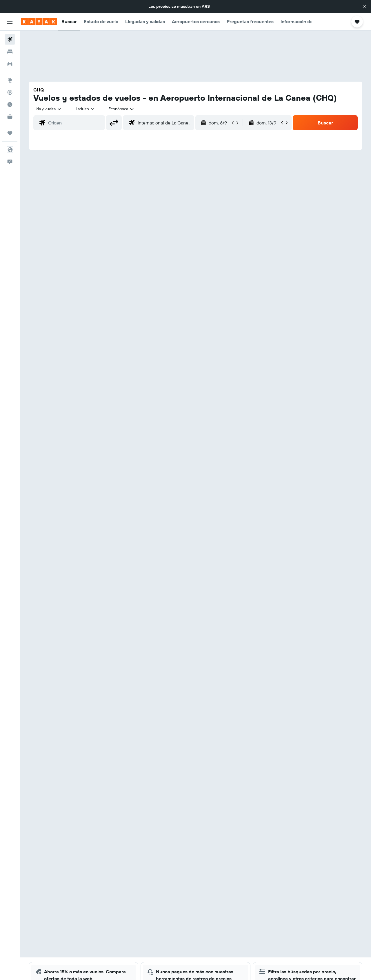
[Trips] (10, 133)
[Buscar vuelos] (10, 39)
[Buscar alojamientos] (10, 52)
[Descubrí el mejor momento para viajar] (10, 104)
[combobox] (49, 109)
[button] (365, 6)
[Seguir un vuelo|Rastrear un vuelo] (10, 92)
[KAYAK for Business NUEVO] (10, 117)
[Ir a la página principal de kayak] (39, 22)
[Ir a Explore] (10, 80)
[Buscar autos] (10, 64)
